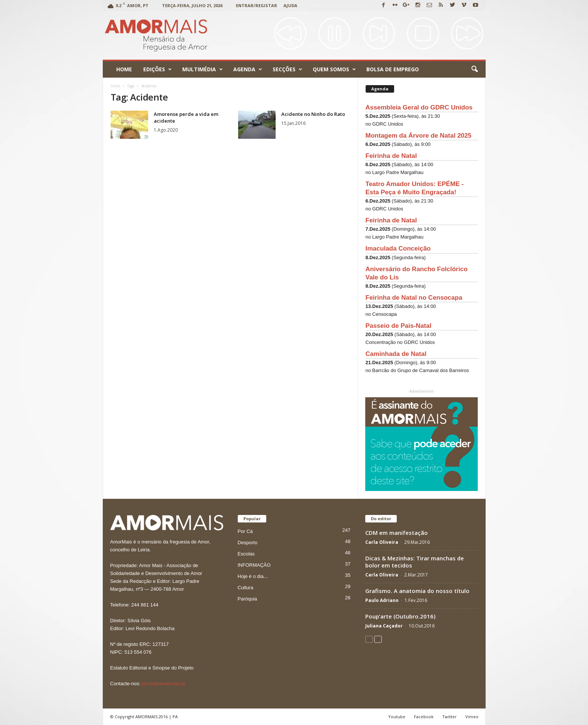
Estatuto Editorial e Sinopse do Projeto (152, 668)
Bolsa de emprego (393, 69)
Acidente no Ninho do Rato (313, 114)
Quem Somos (334, 69)
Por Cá (245, 531)
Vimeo (472, 717)
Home (124, 69)
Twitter (449, 717)
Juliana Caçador (384, 626)
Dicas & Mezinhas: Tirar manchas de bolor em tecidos (415, 562)
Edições (157, 69)
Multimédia (202, 69)
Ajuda (290, 5)
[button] (474, 69)
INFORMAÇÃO (254, 565)
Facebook (424, 717)
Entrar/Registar (256, 5)
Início (115, 86)
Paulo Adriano (382, 600)
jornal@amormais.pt (164, 684)
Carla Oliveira (382, 542)
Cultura (246, 588)
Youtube (397, 717)
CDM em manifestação (397, 533)
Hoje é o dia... (253, 576)
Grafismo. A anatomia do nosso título (417, 591)
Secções (287, 69)
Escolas (246, 554)
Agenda (248, 69)
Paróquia (247, 599)
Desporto (248, 543)
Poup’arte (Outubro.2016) (400, 616)
